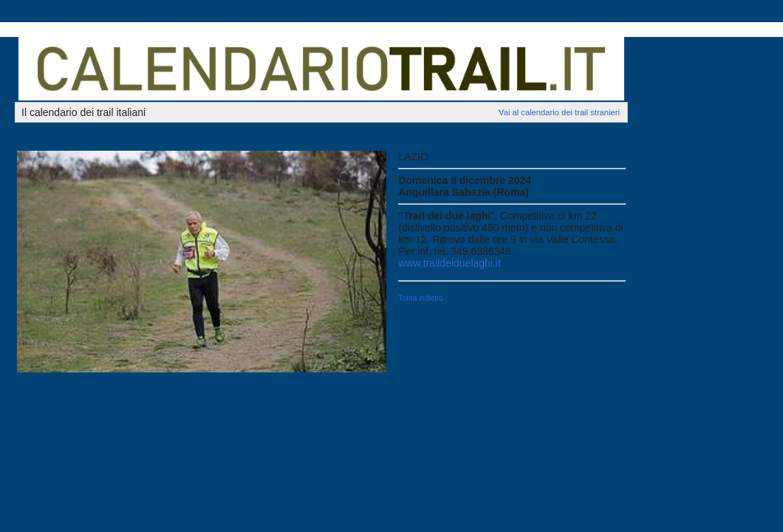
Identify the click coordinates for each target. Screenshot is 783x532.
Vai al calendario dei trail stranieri (559, 112)
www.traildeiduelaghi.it (449, 263)
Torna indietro (421, 298)
